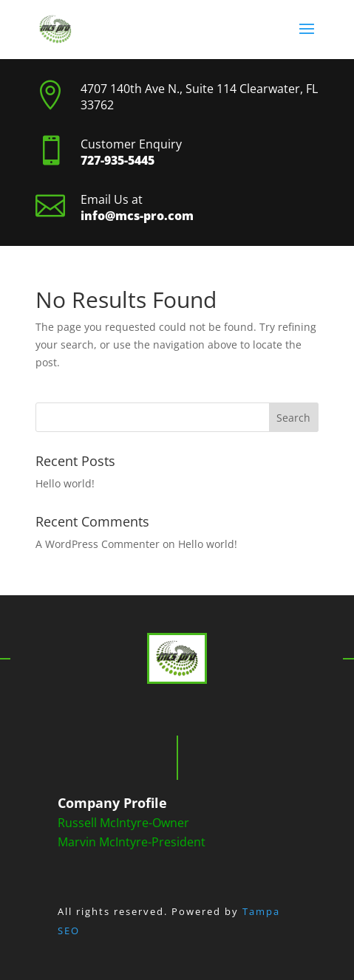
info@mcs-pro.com (137, 216)
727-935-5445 (118, 160)
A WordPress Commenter (98, 544)
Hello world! (65, 483)
